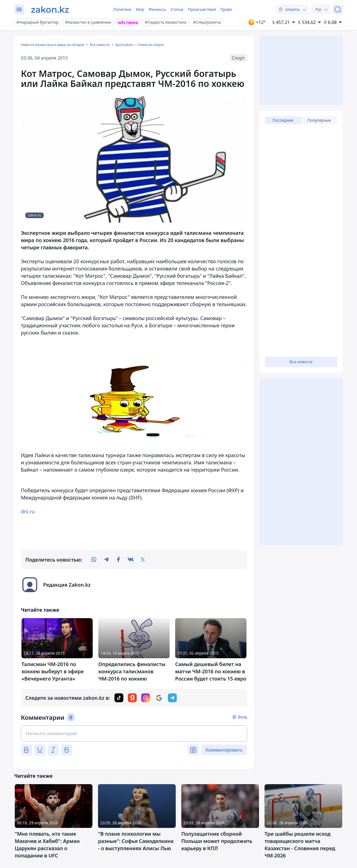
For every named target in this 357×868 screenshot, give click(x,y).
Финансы (157, 9)
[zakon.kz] (50, 9)
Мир (140, 9)
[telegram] (106, 560)
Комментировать (224, 750)
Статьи (177, 9)
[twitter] (143, 560)
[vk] (131, 560)
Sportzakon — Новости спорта (140, 45)
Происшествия (202, 9)
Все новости (100, 45)
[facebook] (118, 560)
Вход (242, 717)
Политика (122, 9)
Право (226, 9)
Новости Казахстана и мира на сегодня (52, 45)
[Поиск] (338, 9)
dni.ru (28, 511)
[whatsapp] (94, 560)
